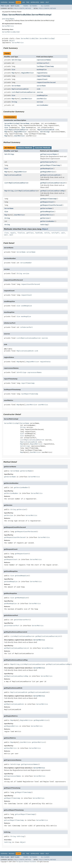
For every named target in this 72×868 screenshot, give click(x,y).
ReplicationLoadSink (20, 89)
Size (13, 70)
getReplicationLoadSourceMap (52, 191)
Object (12, 41)
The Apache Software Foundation (26, 862)
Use (24, 2)
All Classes (45, 6)
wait (63, 233)
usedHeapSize (42, 95)
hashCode (39, 233)
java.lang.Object (8, 19)
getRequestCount (47, 202)
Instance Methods (25, 148)
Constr (21, 8)
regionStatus (42, 73)
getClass (30, 233)
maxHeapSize (42, 70)
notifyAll (55, 233)
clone (6, 233)
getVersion (45, 218)
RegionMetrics (27, 73)
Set (13, 60)
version (40, 102)
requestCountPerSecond (46, 82)
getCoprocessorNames (49, 154)
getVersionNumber (47, 221)
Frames (26, 6)
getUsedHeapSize (47, 212)
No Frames (33, 6)
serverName (41, 86)
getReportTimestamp (48, 199)
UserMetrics (26, 99)
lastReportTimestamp (45, 66)
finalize (21, 233)
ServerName (16, 86)
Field (16, 8)
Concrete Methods (43, 148)
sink (39, 89)
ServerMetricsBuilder (11, 32)
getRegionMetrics (47, 172)
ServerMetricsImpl (12, 123)
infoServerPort (43, 63)
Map (13, 73)
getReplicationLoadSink (50, 175)
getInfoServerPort (48, 162)
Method (28, 8)
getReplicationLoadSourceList (53, 183)
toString (44, 225)
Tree (28, 2)
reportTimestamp (43, 76)
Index (42, 2)
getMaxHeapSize (47, 169)
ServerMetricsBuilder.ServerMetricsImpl (38, 38)
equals (13, 233)
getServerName (46, 208)
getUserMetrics (47, 215)
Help (47, 2)
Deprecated (35, 2)
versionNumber (43, 105)
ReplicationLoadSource (25, 92)
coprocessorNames (44, 60)
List (13, 92)
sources (40, 92)
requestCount (42, 79)
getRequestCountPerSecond (51, 205)
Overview (4, 2)
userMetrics (42, 99)
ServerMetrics (8, 26)
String (18, 60)
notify (47, 233)
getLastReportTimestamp (50, 165)
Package (12, 2)
